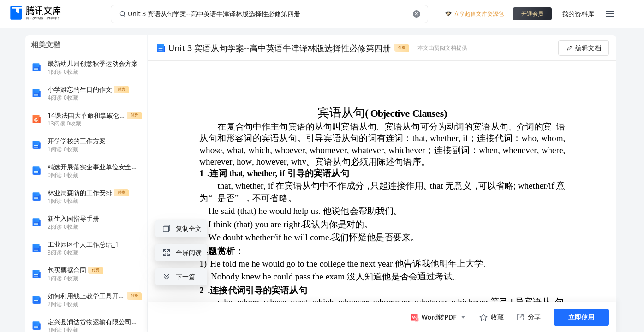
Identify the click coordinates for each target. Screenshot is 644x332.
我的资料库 (578, 14)
